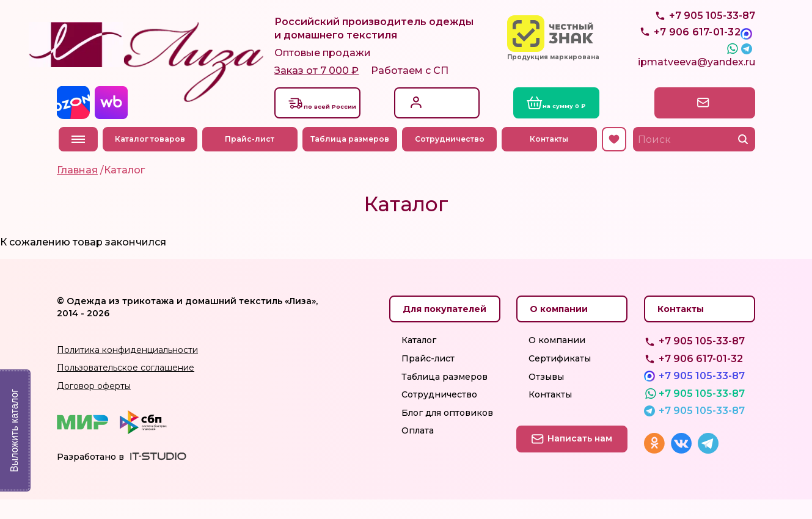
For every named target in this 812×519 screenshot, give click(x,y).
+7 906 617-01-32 (701, 378)
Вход (427, 115)
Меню (78, 159)
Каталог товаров (152, 158)
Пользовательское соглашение (126, 387)
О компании (557, 360)
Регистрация (444, 128)
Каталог (419, 360)
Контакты (551, 158)
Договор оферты (94, 405)
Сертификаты (560, 377)
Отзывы (546, 396)
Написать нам (702, 121)
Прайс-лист (252, 158)
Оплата (418, 450)
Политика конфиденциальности (127, 369)
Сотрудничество (452, 158)
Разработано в (90, 476)
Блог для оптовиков (447, 432)
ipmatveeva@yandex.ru (697, 84)
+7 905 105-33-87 (712, 43)
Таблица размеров (352, 158)
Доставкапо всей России (338, 122)
